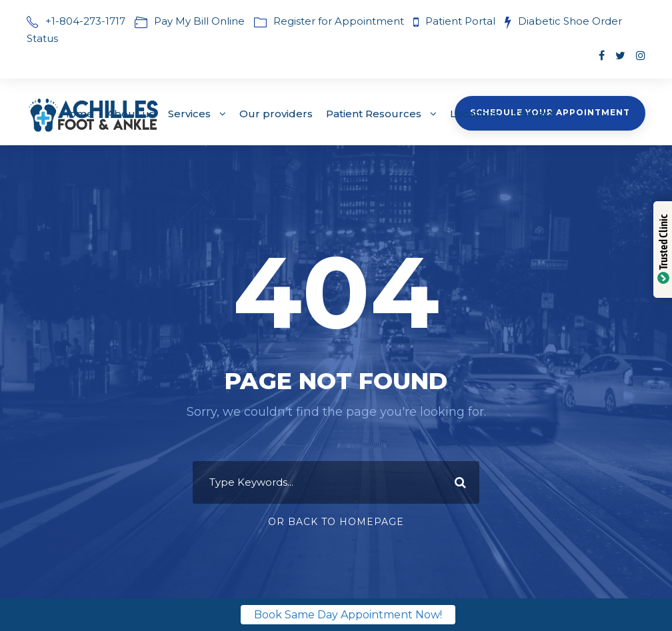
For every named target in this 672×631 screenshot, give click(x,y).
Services (189, 114)
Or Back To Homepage (336, 522)
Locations (475, 114)
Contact (533, 114)
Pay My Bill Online (199, 21)
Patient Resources (374, 114)
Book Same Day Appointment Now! (348, 615)
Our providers (276, 114)
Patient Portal (462, 21)
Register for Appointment (339, 21)
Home (77, 114)
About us (131, 114)
